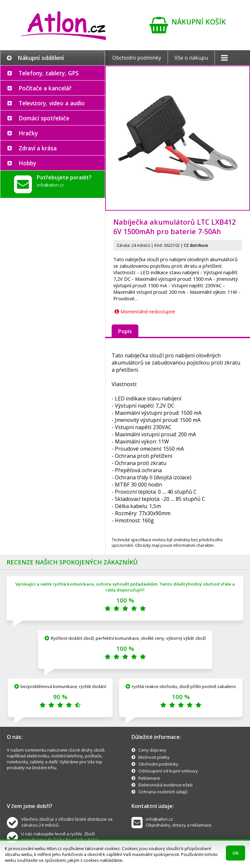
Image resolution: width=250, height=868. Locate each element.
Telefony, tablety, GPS (49, 73)
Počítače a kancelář (45, 88)
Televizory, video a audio (52, 103)
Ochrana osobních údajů (163, 792)
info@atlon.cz (50, 185)
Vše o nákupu (191, 58)
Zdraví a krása (38, 148)
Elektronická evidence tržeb (166, 785)
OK (236, 853)
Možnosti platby (154, 757)
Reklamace (149, 778)
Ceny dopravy (152, 750)
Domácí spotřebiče (44, 118)
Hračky (28, 133)
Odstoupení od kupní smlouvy (168, 771)
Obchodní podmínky (137, 58)
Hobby (27, 163)
